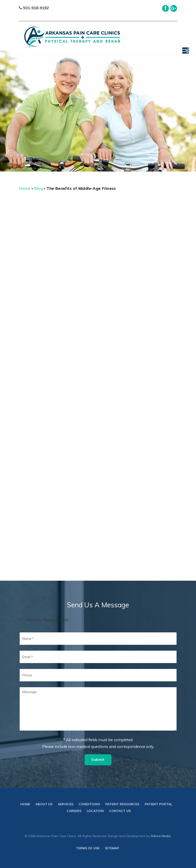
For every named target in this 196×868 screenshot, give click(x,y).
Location (95, 811)
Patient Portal (158, 804)
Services (66, 804)
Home (25, 188)
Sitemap (112, 848)
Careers (74, 811)
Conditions (89, 804)
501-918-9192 (34, 8)
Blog (38, 188)
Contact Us (120, 811)
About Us (44, 804)
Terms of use (88, 848)
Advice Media (161, 836)
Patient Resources (122, 804)
